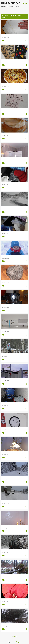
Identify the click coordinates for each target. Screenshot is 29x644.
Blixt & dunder (11, 3)
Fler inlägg (15, 637)
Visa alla (4, 18)
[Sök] (23, 3)
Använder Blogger (15, 642)
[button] (26, 41)
